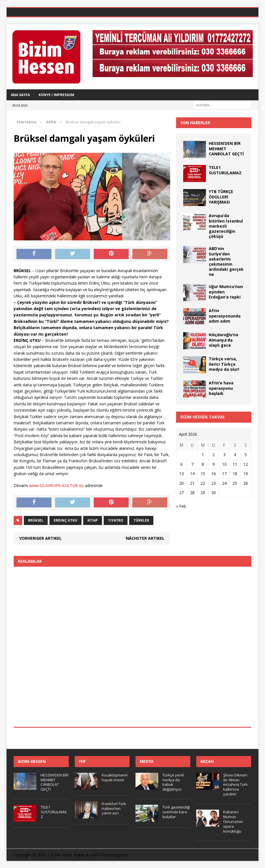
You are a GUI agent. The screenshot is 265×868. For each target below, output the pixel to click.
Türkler (141, 520)
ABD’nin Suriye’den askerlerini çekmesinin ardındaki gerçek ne (226, 261)
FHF (82, 761)
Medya (147, 761)
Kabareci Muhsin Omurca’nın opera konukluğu (233, 822)
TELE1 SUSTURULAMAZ (225, 170)
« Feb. (181, 506)
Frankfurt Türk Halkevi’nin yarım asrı (114, 808)
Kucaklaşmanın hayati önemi (115, 777)
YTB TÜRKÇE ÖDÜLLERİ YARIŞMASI (221, 197)
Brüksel (36, 520)
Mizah (207, 761)
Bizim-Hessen (32, 761)
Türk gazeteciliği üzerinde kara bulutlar (176, 812)
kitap (93, 520)
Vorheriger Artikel (40, 538)
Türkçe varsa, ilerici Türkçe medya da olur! (224, 364)
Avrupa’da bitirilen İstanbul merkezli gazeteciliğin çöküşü (226, 226)
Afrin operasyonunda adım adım (225, 316)
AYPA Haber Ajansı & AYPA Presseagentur (89, 855)
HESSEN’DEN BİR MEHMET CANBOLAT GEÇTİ (55, 782)
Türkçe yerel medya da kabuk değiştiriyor (173, 782)
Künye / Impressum (56, 95)
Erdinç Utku (65, 520)
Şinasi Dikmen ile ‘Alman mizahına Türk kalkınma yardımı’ (235, 785)
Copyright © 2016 (30, 855)
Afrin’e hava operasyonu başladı (221, 388)
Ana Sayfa (20, 95)
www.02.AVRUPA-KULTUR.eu (56, 485)
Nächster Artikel (145, 538)
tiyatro (116, 520)
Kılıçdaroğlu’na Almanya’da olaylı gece (224, 340)
